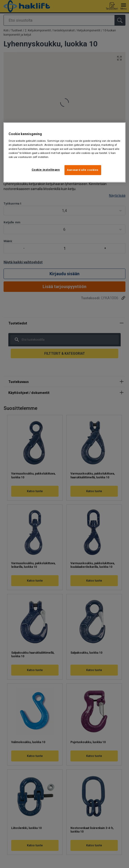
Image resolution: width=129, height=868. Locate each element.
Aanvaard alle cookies (83, 170)
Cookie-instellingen (46, 170)
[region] (65, 152)
